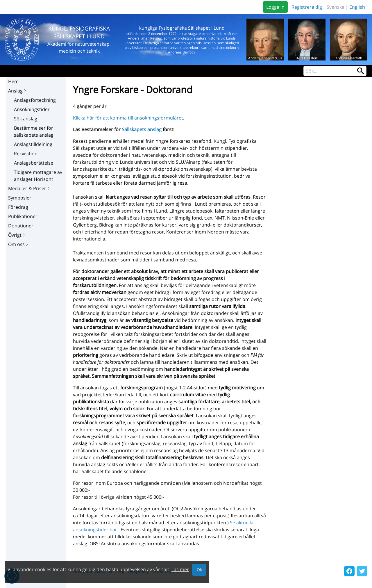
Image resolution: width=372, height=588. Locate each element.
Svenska (336, 7)
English (357, 7)
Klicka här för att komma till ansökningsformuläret (128, 118)
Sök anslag (26, 119)
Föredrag (18, 207)
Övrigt (17, 235)
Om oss (19, 244)
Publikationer (23, 216)
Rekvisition (26, 154)
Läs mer (180, 569)
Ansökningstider (32, 109)
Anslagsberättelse (34, 163)
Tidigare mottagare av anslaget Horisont (38, 176)
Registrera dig (307, 7)
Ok (199, 570)
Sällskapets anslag (142, 129)
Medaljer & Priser (29, 188)
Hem (13, 81)
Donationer (21, 226)
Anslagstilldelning (33, 144)
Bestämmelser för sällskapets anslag (34, 131)
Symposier (20, 198)
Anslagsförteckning (35, 100)
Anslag (18, 91)
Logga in (275, 7)
